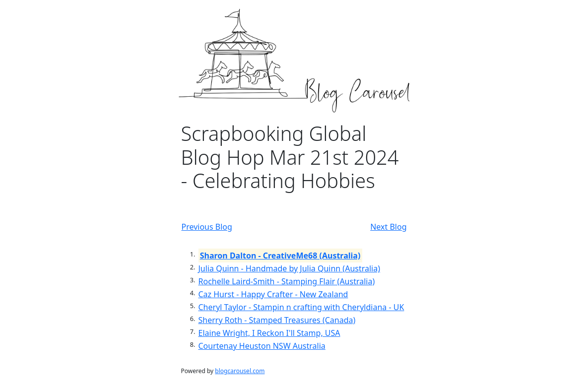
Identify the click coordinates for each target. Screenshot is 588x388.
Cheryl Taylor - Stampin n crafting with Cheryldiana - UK (301, 307)
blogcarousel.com (240, 371)
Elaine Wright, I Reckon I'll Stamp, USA (269, 333)
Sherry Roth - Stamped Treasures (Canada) (277, 320)
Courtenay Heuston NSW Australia (262, 346)
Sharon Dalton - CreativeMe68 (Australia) (280, 256)
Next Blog (388, 227)
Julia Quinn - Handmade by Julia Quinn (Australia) (290, 268)
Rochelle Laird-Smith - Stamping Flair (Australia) (287, 281)
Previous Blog (207, 227)
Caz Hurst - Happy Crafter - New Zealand (273, 294)
